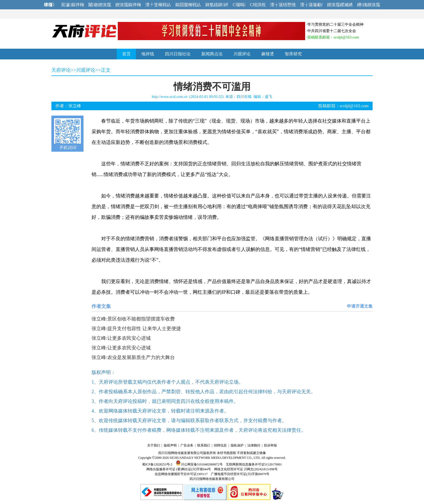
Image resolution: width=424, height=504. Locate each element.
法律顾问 (254, 445)
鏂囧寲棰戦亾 (188, 5)
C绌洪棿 (258, 5)
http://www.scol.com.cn (170, 97)
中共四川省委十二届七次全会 (332, 31)
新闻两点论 (212, 54)
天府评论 (61, 70)
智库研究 (293, 54)
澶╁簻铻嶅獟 (283, 5)
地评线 (148, 54)
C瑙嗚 (239, 5)
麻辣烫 (268, 54)
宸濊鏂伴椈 (73, 5)
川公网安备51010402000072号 (199, 464)
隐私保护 (237, 445)
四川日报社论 (178, 54)
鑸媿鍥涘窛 (369, 5)
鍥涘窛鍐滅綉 (340, 5)
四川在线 (244, 97)
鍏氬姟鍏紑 (217, 5)
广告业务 (187, 445)
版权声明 (170, 445)
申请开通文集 (360, 306)
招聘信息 (220, 445)
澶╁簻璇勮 (312, 5)
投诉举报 (270, 445)
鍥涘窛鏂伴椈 (128, 5)
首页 (126, 54)
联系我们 (204, 445)
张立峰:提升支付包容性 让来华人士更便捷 (136, 329)
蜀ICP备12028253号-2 (157, 464)
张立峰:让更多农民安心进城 (121, 338)
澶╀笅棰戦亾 (158, 5)
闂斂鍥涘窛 (100, 5)
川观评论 (242, 54)
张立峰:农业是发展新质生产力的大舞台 (133, 357)
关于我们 (154, 445)
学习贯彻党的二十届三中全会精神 (335, 24)
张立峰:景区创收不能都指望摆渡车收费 (133, 319)
